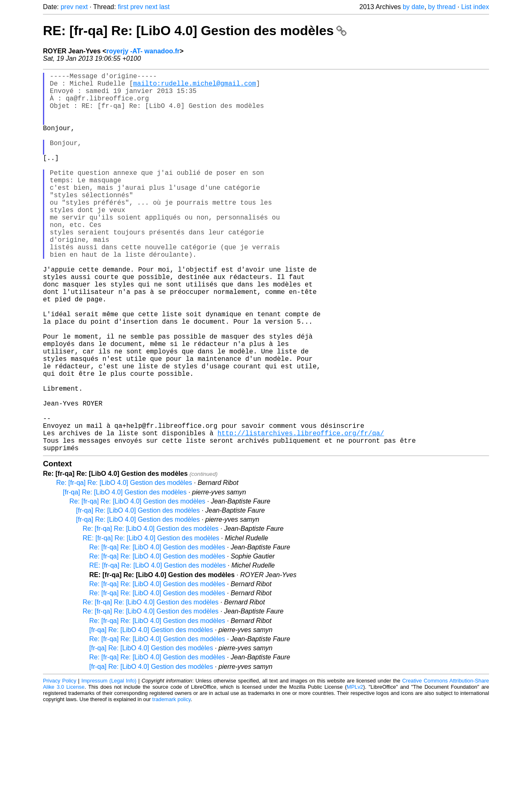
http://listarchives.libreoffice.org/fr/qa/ (300, 514)
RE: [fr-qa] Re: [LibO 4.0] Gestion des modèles (195, 31)
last (165, 7)
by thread (442, 7)
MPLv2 (355, 771)
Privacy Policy (60, 765)
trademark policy (172, 784)
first (123, 7)
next (81, 7)
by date (413, 7)
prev (67, 7)
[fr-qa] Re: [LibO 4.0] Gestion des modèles (125, 576)
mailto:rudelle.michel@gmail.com (195, 86)
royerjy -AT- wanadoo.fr (143, 51)
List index (475, 7)
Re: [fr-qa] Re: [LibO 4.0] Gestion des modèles (124, 567)
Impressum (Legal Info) (109, 765)
